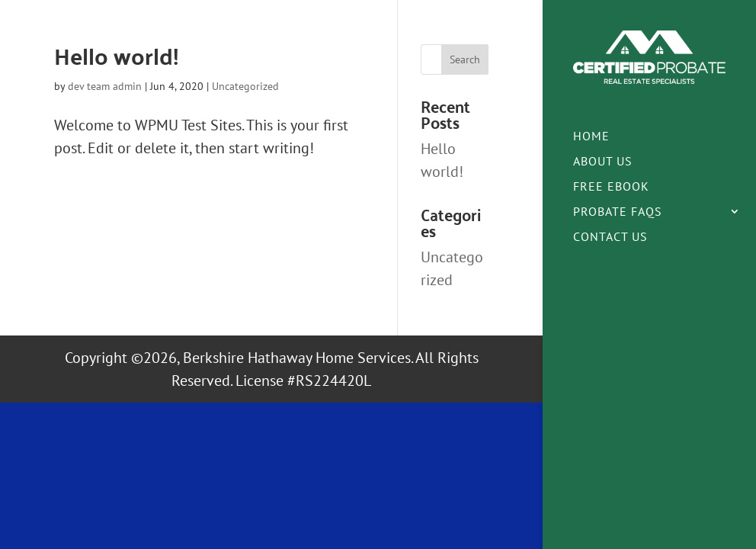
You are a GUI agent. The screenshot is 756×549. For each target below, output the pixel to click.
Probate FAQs (618, 212)
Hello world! (117, 55)
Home (591, 137)
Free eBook (611, 187)
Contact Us (610, 238)
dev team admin (105, 86)
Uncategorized (245, 86)
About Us (603, 162)
